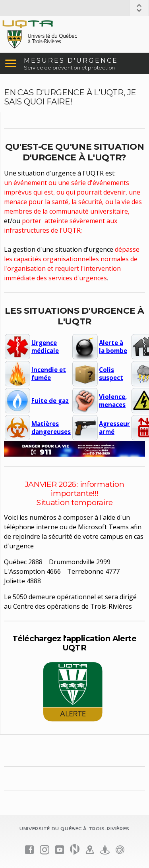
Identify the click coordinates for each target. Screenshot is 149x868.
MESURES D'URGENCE (71, 61)
